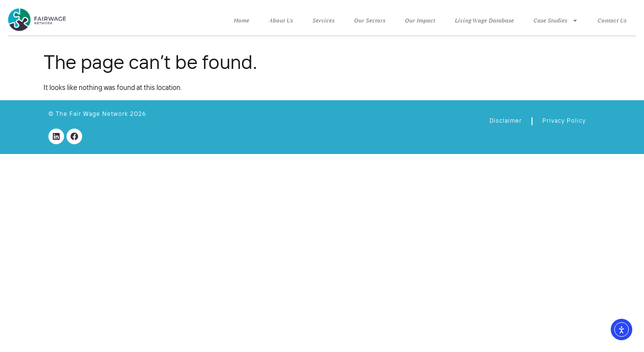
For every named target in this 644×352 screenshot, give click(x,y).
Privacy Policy (564, 121)
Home (242, 21)
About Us (281, 21)
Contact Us (612, 21)
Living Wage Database (484, 21)
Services (323, 21)
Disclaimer (506, 121)
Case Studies (556, 21)
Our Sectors (370, 21)
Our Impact (420, 21)
